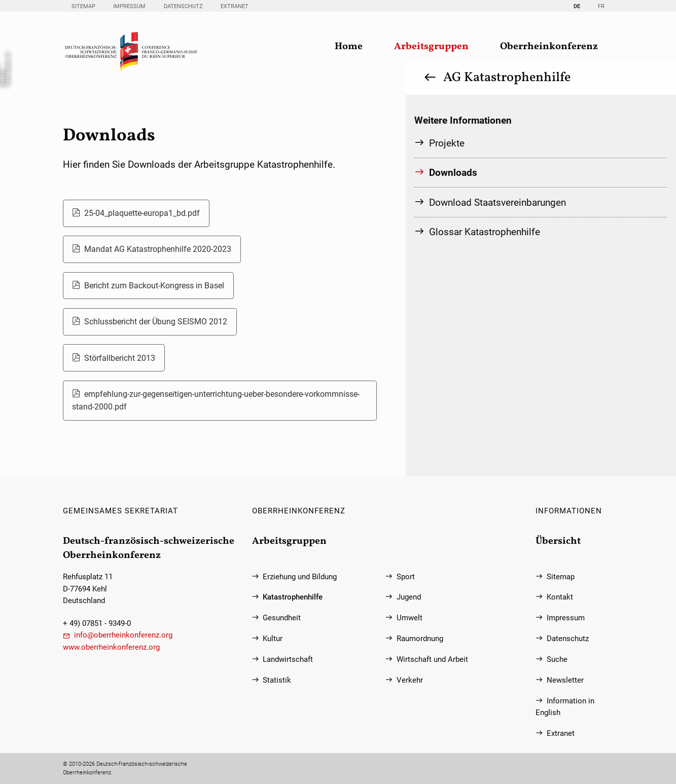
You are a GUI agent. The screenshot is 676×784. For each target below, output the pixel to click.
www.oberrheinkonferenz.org (111, 647)
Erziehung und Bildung (300, 576)
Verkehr (410, 680)
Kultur (273, 639)
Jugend (409, 597)
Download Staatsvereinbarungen (497, 201)
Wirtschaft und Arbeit (432, 660)
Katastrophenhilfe (293, 597)
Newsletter (565, 680)
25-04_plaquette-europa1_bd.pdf (142, 213)
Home (349, 47)
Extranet (235, 6)
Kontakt (560, 597)
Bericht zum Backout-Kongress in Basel (154, 286)
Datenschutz (183, 6)
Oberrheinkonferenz (549, 47)
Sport (406, 576)
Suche (557, 660)
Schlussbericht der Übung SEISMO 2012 (156, 322)
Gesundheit (282, 618)
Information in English (565, 707)
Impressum (129, 6)
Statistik (277, 680)
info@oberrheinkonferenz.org (123, 635)
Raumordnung (420, 639)
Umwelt (410, 618)
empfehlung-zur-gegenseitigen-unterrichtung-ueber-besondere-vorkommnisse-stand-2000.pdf (216, 400)
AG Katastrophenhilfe (507, 78)
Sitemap (83, 6)
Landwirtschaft (288, 660)
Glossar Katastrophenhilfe (485, 231)
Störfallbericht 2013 (120, 358)
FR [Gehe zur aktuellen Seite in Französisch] (601, 6)
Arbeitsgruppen (431, 47)
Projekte (447, 143)
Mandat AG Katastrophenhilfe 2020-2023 (158, 249)
